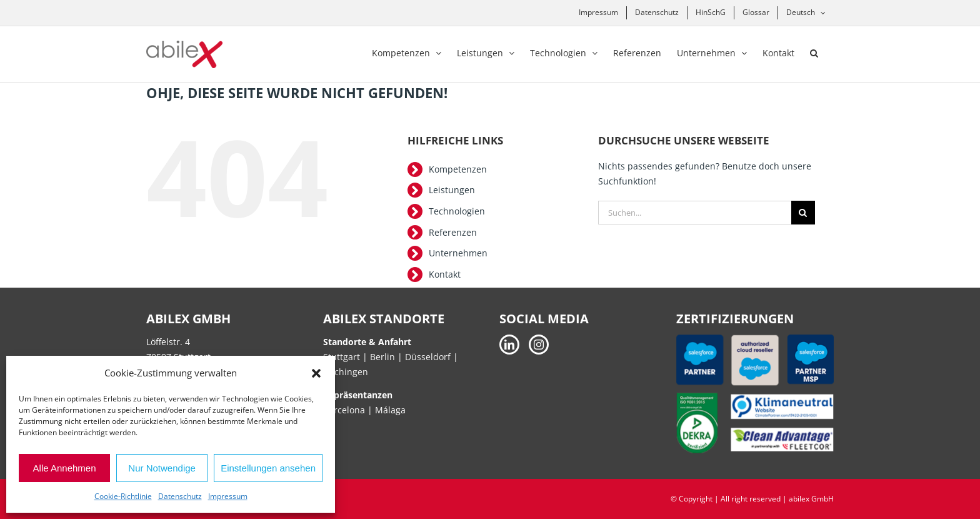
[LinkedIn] (509, 345)
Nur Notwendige (162, 468)
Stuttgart (342, 357)
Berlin (382, 357)
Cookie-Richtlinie (123, 496)
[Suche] (803, 213)
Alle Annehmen (65, 468)
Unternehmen (458, 253)
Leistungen (452, 190)
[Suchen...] (695, 213)
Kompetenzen (458, 169)
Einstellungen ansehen (268, 468)
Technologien (457, 211)
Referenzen (453, 232)
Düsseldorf (429, 357)
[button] (316, 373)
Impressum (228, 496)
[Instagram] (539, 345)
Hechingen (346, 372)
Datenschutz (180, 496)
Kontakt (445, 274)
